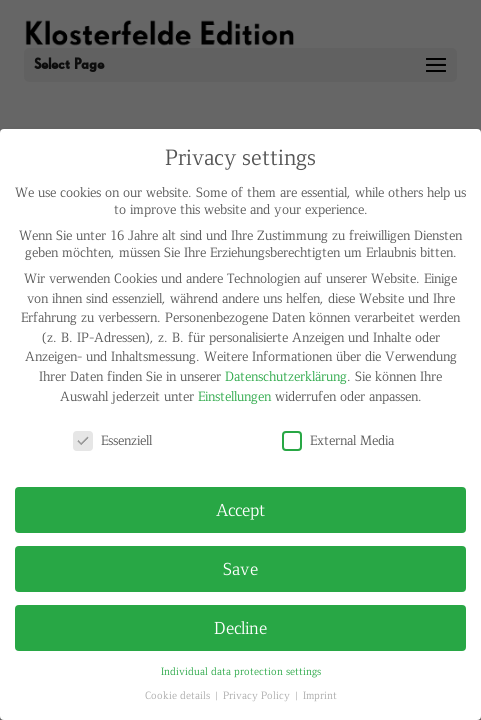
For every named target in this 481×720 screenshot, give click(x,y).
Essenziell (112, 439)
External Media (338, 439)
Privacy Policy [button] (258, 694)
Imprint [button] (320, 694)
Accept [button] (240, 509)
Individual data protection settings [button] (241, 670)
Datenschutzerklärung (286, 375)
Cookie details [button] (179, 694)
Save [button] (240, 568)
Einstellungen (234, 395)
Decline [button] (240, 627)
